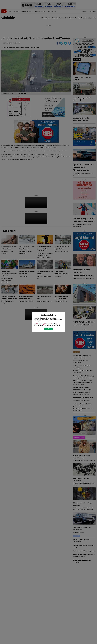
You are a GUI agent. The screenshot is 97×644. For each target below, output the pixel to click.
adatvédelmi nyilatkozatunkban (44, 324)
